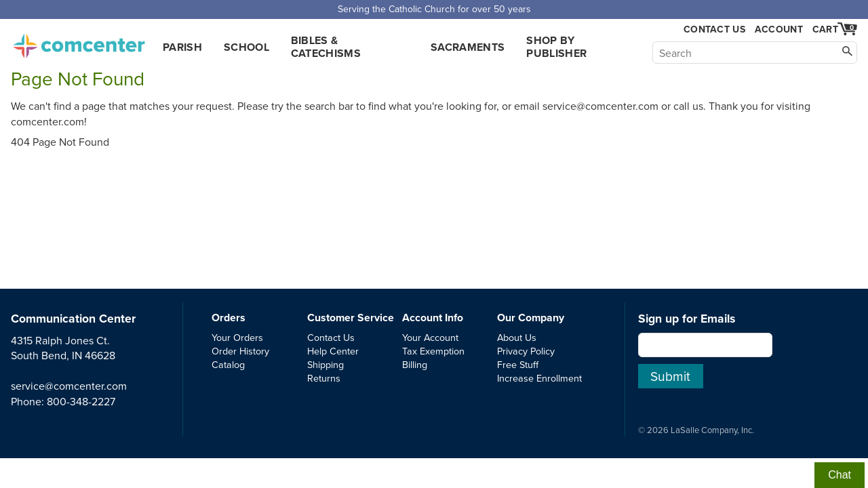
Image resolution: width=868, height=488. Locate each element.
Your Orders (237, 337)
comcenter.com (79, 42)
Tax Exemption (433, 351)
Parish (182, 47)
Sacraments (468, 47)
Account (779, 29)
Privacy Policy (526, 351)
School (246, 47)
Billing (415, 364)
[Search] (755, 53)
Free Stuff (518, 364)
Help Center (333, 351)
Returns (324, 378)
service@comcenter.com (69, 386)
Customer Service (351, 318)
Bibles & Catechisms (326, 47)
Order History (240, 351)
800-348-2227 (81, 401)
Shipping (325, 364)
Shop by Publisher (556, 47)
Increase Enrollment (539, 378)
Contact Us (714, 29)
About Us (517, 337)
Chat (840, 475)
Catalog (228, 364)
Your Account (430, 337)
